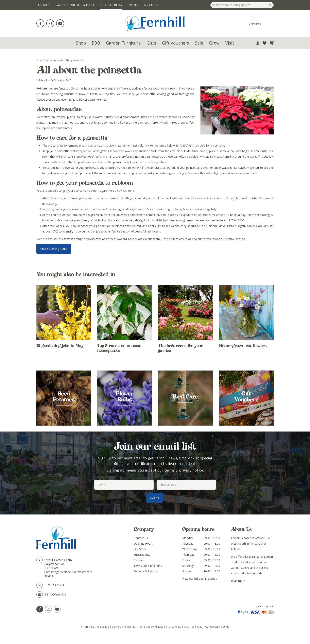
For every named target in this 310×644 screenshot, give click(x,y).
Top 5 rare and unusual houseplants (119, 348)
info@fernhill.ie (57, 594)
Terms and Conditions (148, 566)
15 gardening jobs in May (60, 346)
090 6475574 (56, 585)
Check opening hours (54, 249)
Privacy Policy (174, 627)
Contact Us (141, 538)
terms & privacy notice (184, 470)
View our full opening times (200, 579)
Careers (139, 560)
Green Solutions (193, 627)
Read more (238, 581)
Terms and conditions (151, 627)
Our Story (140, 549)
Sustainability (142, 555)
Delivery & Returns (146, 571)
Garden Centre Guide (217, 627)
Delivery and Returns (124, 627)
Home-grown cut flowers (243, 346)
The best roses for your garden (181, 348)
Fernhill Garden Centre (59, 560)
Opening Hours (143, 543)
